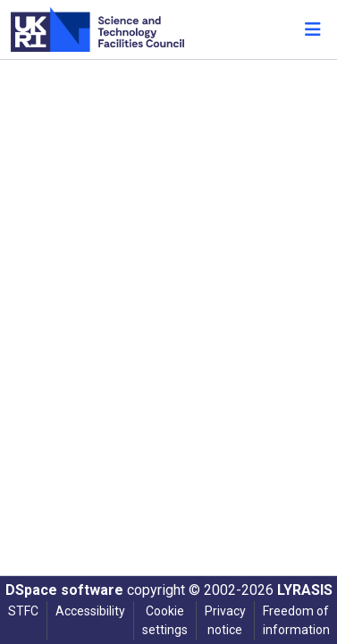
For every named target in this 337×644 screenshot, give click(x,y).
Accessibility (90, 611)
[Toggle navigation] (313, 29)
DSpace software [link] (64, 590)
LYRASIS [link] (305, 590)
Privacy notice (225, 620)
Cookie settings (165, 620)
